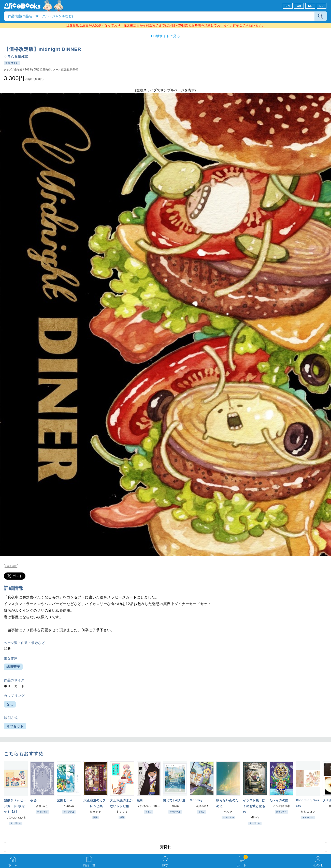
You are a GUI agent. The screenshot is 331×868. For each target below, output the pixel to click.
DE (322, 6)
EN (288, 6)
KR (310, 6)
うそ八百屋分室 (16, 56)
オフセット (15, 726)
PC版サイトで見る (165, 36)
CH (299, 6)
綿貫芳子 (13, 667)
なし (10, 704)
